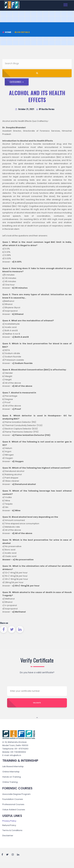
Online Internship (11, 772)
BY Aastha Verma (45, 109)
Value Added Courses (14, 810)
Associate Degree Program (16, 794)
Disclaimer (8, 836)
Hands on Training (12, 777)
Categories (17, 82)
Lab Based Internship (13, 766)
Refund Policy (9, 825)
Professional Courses (13, 804)
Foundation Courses (13, 799)
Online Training (10, 782)
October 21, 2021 (25, 109)
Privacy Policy (9, 821)
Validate (37, 703)
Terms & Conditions (12, 830)
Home (7, 32)
